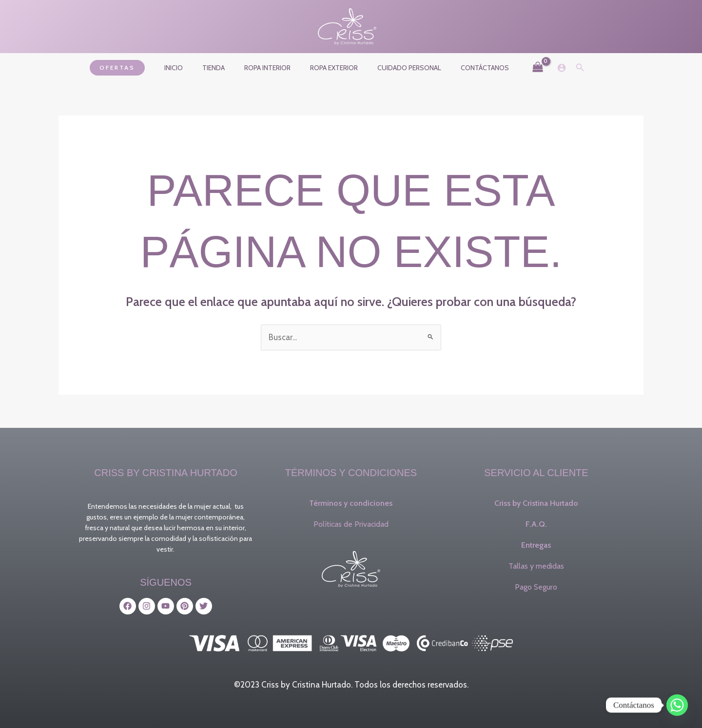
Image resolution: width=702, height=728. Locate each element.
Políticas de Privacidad (351, 524)
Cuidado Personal (400, 68)
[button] (135, 68)
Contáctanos (470, 68)
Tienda (222, 68)
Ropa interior (270, 68)
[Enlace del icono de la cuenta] (544, 68)
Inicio (188, 68)
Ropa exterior (331, 68)
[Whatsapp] (677, 705)
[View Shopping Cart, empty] (521, 68)
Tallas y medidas (536, 566)
